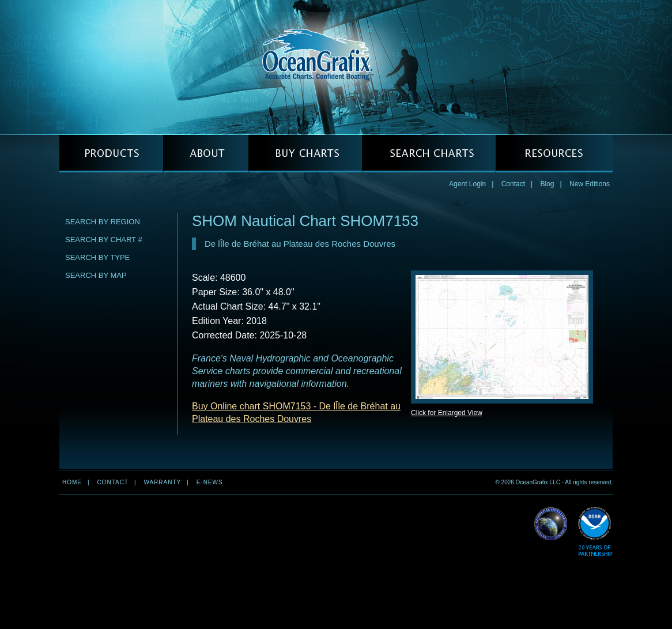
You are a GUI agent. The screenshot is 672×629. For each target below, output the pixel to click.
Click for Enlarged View (447, 413)
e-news (210, 482)
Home (72, 482)
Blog (547, 184)
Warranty (162, 482)
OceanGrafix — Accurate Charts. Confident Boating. (336, 67)
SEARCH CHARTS (429, 154)
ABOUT (206, 154)
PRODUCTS (111, 154)
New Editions (590, 184)
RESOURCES (554, 154)
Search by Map (96, 275)
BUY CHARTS (305, 154)
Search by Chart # (104, 240)
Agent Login (467, 184)
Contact (513, 184)
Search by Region (103, 222)
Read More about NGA (551, 524)
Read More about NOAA (595, 532)
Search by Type (97, 257)
